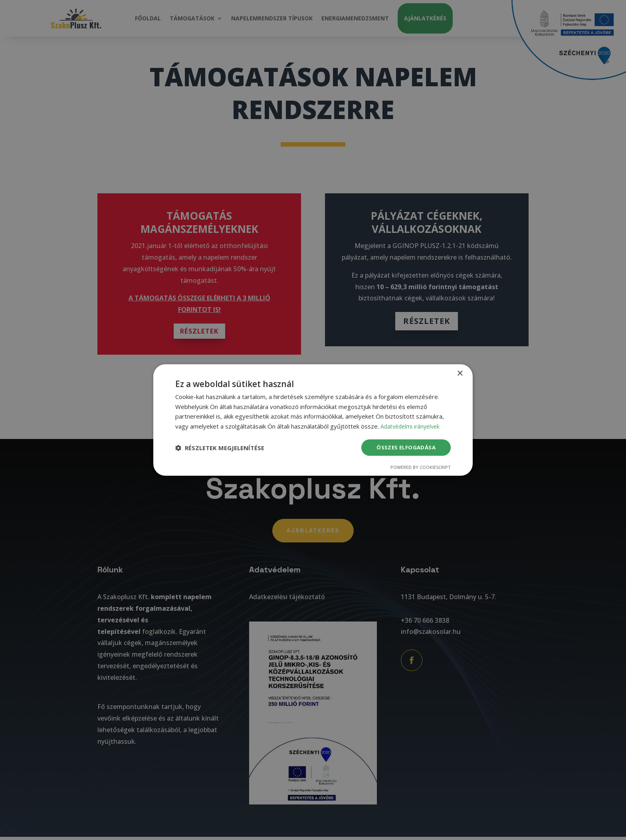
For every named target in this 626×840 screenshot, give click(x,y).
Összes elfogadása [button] (405, 447)
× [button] (460, 373)
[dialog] (313, 420)
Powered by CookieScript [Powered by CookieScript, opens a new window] (421, 468)
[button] (220, 448)
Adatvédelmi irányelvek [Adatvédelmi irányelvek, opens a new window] (412, 426)
